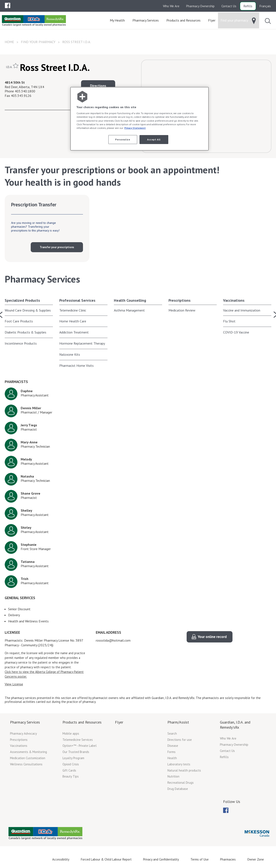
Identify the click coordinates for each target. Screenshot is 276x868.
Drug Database (178, 789)
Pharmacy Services (25, 722)
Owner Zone (256, 859)
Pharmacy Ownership (200, 6)
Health (172, 758)
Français (265, 6)
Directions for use (180, 740)
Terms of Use (200, 859)
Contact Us (229, 6)
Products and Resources (82, 722)
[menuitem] (8, 5)
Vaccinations (234, 300)
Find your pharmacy (38, 42)
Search (172, 733)
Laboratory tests (179, 764)
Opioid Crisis (71, 764)
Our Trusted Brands (76, 752)
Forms (171, 752)
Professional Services (77, 300)
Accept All (154, 139)
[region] (139, 119)
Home (9, 42)
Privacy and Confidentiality (161, 859)
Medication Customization (28, 758)
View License (14, 684)
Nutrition (173, 776)
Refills (248, 6)
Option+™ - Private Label (80, 746)
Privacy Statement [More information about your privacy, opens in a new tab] (135, 128)
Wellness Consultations (26, 764)
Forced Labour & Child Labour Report (106, 859)
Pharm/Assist (178, 722)
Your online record (212, 637)
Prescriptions (179, 300)
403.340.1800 (25, 91)
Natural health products (184, 770)
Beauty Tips (71, 776)
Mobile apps (71, 733)
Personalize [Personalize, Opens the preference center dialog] (123, 139)
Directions (98, 86)
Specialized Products (22, 300)
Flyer (119, 722)
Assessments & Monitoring (28, 752)
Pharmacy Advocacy (23, 733)
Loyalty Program (73, 758)
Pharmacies (228, 859)
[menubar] (8, 6)
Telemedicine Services (78, 740)
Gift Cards (69, 770)
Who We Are (171, 6)
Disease (173, 746)
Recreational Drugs (181, 783)
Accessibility (61, 859)
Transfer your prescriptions (57, 247)
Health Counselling (130, 300)
